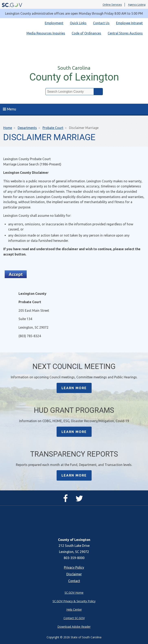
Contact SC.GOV (74, 618)
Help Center (74, 609)
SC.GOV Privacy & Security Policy (74, 601)
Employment (54, 23)
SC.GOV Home (74, 593)
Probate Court (53, 128)
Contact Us (101, 23)
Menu (9, 109)
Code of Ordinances (86, 33)
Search (98, 92)
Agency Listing (137, 5)
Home (8, 128)
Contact (74, 581)
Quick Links (78, 23)
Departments (27, 128)
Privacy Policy (74, 567)
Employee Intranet (129, 23)
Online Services (112, 5)
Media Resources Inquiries (46, 33)
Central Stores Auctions (125, 33)
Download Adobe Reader (74, 627)
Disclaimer (74, 574)
